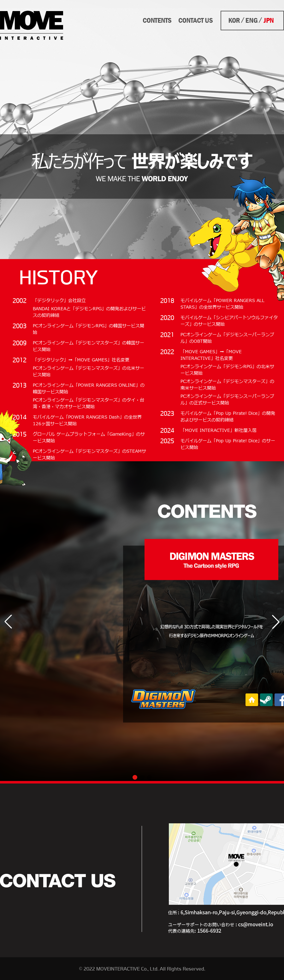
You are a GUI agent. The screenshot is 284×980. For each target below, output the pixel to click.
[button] (276, 622)
